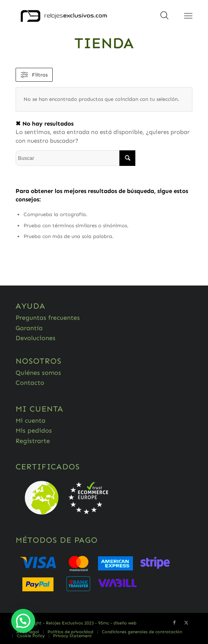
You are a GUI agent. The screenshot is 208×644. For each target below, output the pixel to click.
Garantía (29, 328)
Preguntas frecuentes (48, 318)
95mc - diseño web (117, 623)
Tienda (104, 43)
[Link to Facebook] (174, 623)
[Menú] (188, 16)
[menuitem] (28, 632)
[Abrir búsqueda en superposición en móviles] (164, 18)
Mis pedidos (34, 430)
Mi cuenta (31, 420)
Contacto (30, 383)
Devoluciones (36, 338)
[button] (23, 621)
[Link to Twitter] (186, 623)
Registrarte (33, 441)
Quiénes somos (38, 373)
